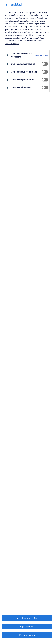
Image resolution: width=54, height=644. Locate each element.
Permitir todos (27, 635)
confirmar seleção (27, 618)
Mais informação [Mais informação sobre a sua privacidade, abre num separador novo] (12, 44)
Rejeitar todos (27, 626)
